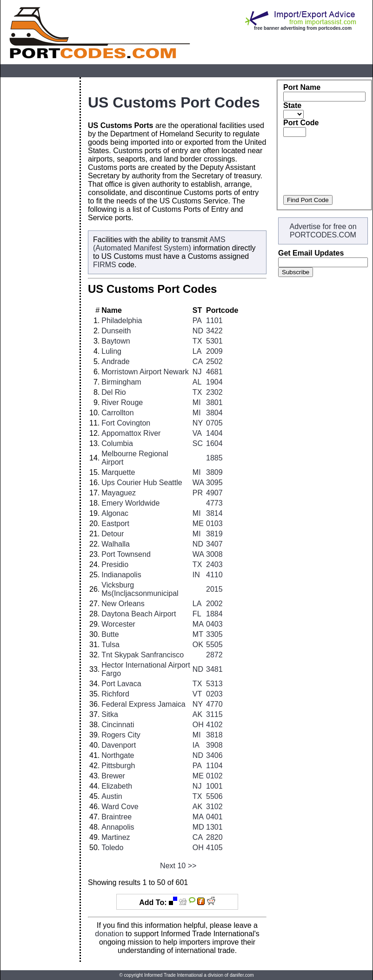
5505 (214, 645)
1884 (214, 614)
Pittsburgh (118, 766)
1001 (214, 786)
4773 (214, 503)
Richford (115, 694)
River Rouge (122, 402)
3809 (214, 472)
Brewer (113, 776)
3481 (214, 669)
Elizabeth (117, 786)
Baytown (116, 341)
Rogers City (121, 735)
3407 (214, 544)
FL (197, 614)
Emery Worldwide (130, 503)
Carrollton (117, 413)
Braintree (117, 817)
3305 (214, 634)
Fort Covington (126, 423)
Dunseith (116, 331)
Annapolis (118, 827)
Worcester (118, 624)
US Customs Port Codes (174, 102)
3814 (214, 513)
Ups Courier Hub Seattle (142, 483)
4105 (214, 848)
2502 (214, 362)
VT (197, 694)
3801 (214, 402)
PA (197, 321)
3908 (214, 745)
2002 (214, 604)
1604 (214, 443)
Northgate (118, 755)
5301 (214, 341)
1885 (214, 458)
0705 (214, 423)
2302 (214, 392)
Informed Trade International (173, 975)
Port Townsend (126, 554)
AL (197, 382)
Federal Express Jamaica (143, 704)
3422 (214, 331)
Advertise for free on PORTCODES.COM (323, 231)
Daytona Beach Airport (139, 614)
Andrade (116, 362)
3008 (214, 554)
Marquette (118, 472)
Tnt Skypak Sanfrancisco (143, 655)
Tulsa (110, 645)
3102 (214, 807)
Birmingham (121, 382)
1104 (214, 766)
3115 (214, 714)
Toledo (112, 848)
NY (198, 423)
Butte (110, 634)
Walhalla (116, 544)
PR (198, 493)
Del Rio (113, 392)
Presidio (115, 564)
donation (109, 934)
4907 (214, 493)
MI (197, 402)
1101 (214, 321)
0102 (214, 776)
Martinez (116, 837)
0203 (214, 694)
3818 (214, 735)
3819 (214, 534)
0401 (214, 817)
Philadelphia (122, 321)
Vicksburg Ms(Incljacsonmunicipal (140, 589)
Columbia (117, 443)
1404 (214, 433)
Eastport (115, 524)
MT (198, 634)
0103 (214, 524)
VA (197, 433)
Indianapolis (121, 575)
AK (197, 714)
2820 (214, 837)
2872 (214, 655)
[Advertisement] (40, 217)
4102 (214, 725)
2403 (214, 564)
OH (198, 725)
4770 (214, 704)
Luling (111, 351)
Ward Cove (120, 807)
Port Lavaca (121, 684)
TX (197, 341)
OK (198, 645)
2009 (214, 351)
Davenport (119, 745)
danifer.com (242, 975)
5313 (214, 684)
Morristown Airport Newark (145, 372)
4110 (214, 575)
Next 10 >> (178, 866)
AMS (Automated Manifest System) (159, 244)
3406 (214, 755)
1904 (214, 382)
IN (196, 575)
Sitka (110, 714)
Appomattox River (131, 433)
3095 (214, 483)
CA (198, 362)
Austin (112, 796)
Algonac (115, 513)
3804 (214, 413)
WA (198, 483)
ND (198, 331)
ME (198, 524)
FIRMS (105, 265)
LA (197, 351)
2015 (214, 589)
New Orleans (123, 604)
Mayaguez (119, 493)
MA (198, 624)
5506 (214, 796)
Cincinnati (118, 725)
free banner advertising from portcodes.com (303, 28)
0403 (214, 624)
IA (196, 745)
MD (198, 827)
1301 (214, 827)
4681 (214, 372)
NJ (197, 372)
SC (198, 443)
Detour (113, 534)
